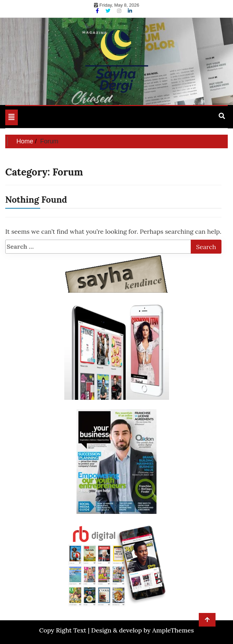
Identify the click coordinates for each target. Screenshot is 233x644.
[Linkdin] (130, 11)
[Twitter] (109, 11)
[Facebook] (98, 11)
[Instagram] (120, 11)
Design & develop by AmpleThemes (143, 630)
